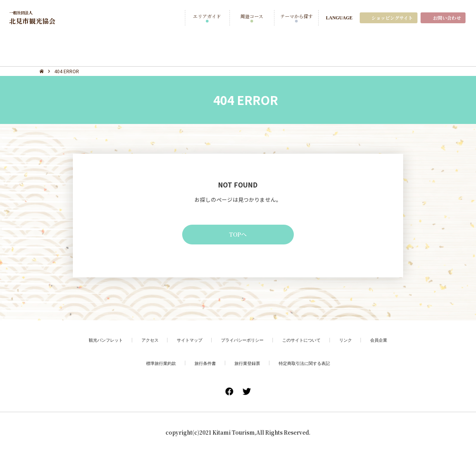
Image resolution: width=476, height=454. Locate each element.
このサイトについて (305, 341)
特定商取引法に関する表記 (308, 364)
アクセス (145, 341)
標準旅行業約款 (157, 364)
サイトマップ (187, 341)
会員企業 (386, 341)
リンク (352, 341)
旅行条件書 (203, 364)
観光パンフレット (99, 341)
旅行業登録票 (247, 364)
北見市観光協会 (34, 18)
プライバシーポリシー (243, 341)
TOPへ (238, 235)
